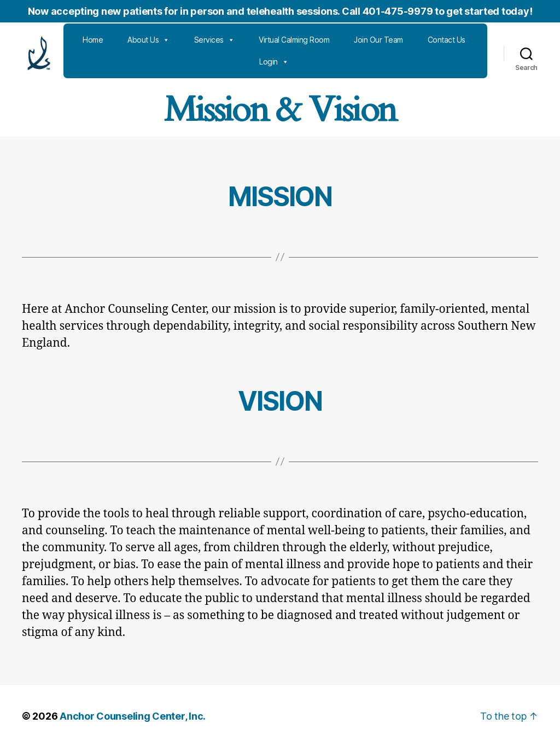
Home (128, 40)
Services (250, 40)
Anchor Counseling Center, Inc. (133, 716)
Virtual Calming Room (329, 40)
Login (310, 62)
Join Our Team (414, 40)
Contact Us (252, 62)
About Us (184, 40)
